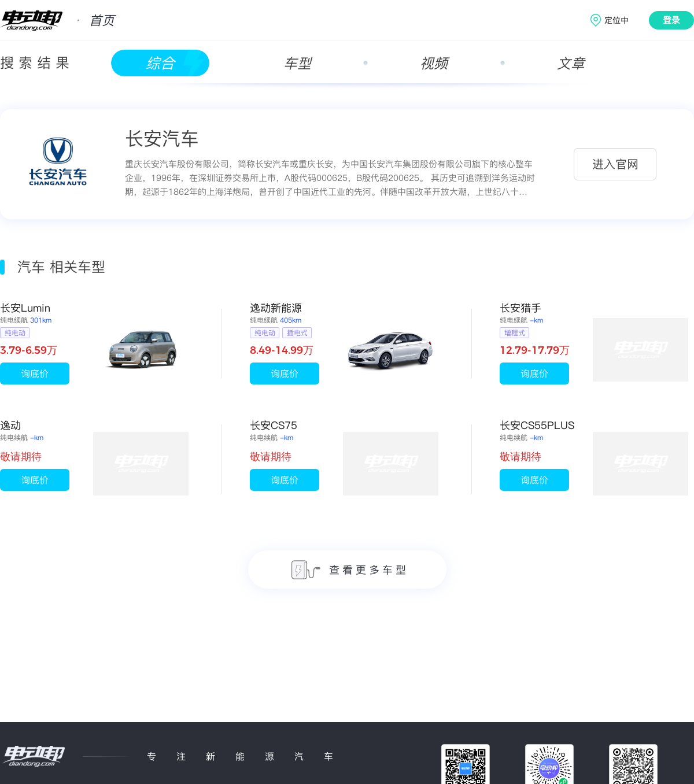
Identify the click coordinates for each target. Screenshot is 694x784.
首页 (102, 20)
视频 (434, 63)
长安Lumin (25, 308)
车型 (297, 63)
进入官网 (615, 164)
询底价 (35, 373)
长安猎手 (520, 308)
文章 (571, 63)
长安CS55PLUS (537, 425)
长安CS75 (274, 425)
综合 (160, 63)
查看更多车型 (350, 570)
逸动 (10, 425)
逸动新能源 (276, 308)
